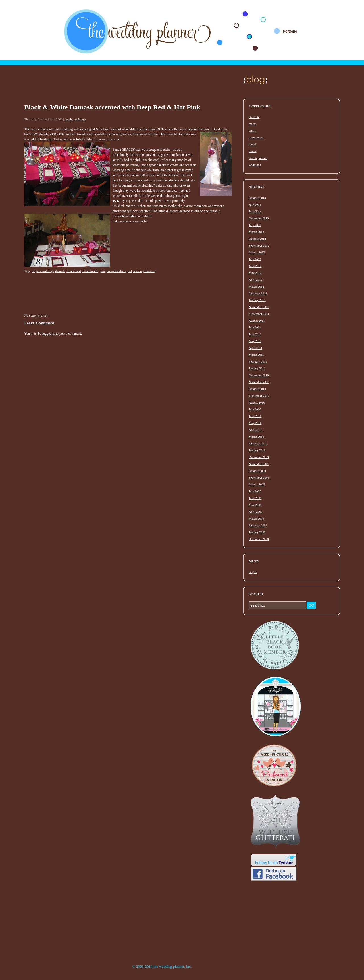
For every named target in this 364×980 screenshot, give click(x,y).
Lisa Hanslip (90, 271)
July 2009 (255, 491)
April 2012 (256, 280)
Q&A (252, 131)
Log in (253, 572)
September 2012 (259, 245)
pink (103, 271)
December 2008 (259, 539)
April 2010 (256, 430)
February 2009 (258, 525)
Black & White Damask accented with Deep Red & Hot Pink (113, 107)
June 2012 (255, 266)
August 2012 (257, 252)
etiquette (254, 117)
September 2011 (259, 314)
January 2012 (257, 300)
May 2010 (255, 423)
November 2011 (259, 307)
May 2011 (255, 341)
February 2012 (258, 293)
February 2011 (258, 361)
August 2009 (257, 484)
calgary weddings (43, 271)
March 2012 (256, 286)
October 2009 (257, 471)
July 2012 (255, 259)
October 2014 (257, 198)
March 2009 (256, 518)
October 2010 (257, 389)
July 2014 (255, 204)
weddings (80, 119)
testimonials (256, 137)
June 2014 (255, 211)
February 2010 (258, 443)
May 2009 (255, 505)
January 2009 (257, 532)
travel (252, 144)
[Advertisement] (128, 90)
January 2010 (257, 450)
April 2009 (256, 512)
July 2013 (255, 225)
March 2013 (256, 232)
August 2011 (257, 321)
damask (60, 271)
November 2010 (259, 382)
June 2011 (255, 334)
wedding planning (144, 271)
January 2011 (257, 368)
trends (68, 119)
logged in (49, 334)
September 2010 (259, 396)
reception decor (117, 271)
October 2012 (257, 239)
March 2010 (256, 437)
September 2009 (259, 477)
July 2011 (255, 327)
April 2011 (256, 348)
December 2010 (259, 375)
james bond (74, 271)
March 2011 (256, 355)
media (253, 124)
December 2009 (259, 457)
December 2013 (259, 218)
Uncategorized (258, 158)
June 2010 (255, 416)
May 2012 (255, 273)
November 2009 (259, 464)
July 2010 (255, 409)
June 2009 (255, 498)
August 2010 (257, 402)
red (130, 271)
